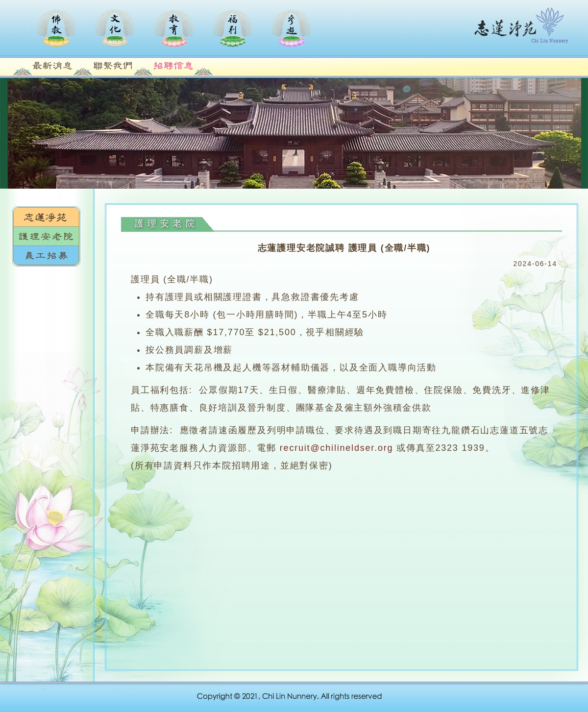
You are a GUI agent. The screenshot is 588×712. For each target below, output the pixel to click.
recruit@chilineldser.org (337, 448)
